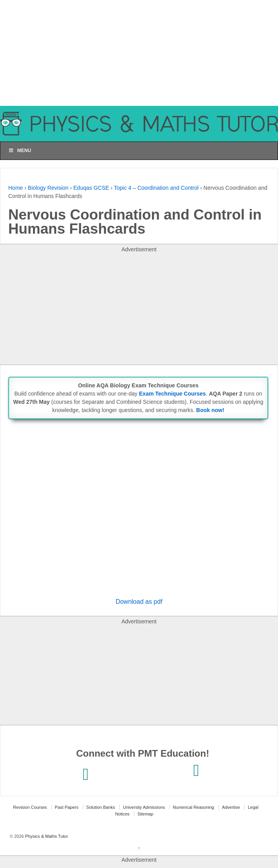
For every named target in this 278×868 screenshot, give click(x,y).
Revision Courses (30, 807)
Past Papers (67, 807)
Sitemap (145, 814)
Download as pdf (139, 602)
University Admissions (144, 807)
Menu (20, 151)
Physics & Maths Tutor (46, 836)
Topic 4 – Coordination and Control (156, 188)
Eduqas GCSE (91, 188)
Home (16, 188)
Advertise (231, 807)
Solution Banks (101, 807)
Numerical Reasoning (193, 807)
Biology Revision (48, 188)
